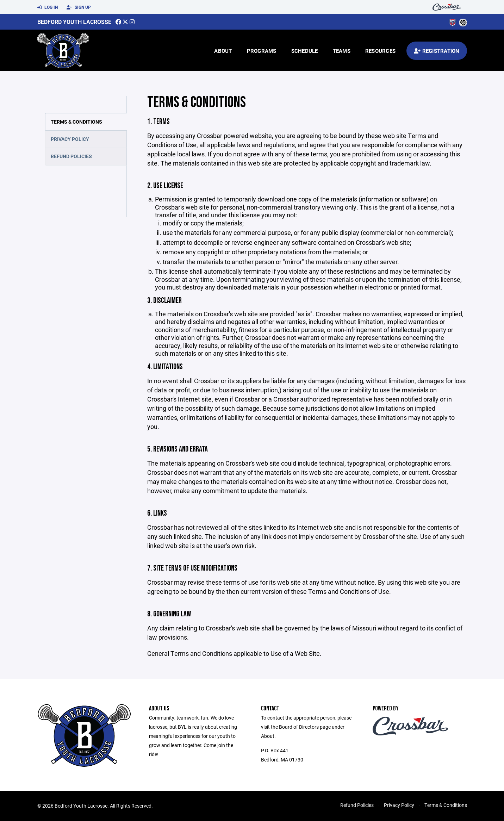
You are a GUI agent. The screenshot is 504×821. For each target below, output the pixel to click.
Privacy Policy (70, 139)
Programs (262, 51)
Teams (342, 51)
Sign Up (79, 7)
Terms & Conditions (76, 122)
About (223, 51)
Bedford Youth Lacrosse (74, 22)
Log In (48, 7)
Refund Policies (71, 156)
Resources (380, 51)
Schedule (305, 51)
